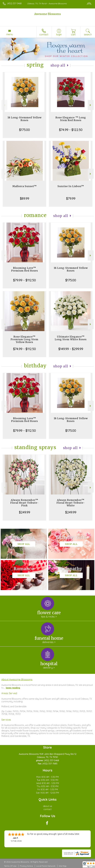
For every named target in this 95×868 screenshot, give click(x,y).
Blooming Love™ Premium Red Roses (25, 269)
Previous (4, 105)
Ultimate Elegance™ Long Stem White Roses (71, 338)
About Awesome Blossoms (17, 679)
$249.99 (25, 512)
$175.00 (24, 130)
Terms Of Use (10, 866)
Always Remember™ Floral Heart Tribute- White (71, 503)
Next (91, 105)
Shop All (58, 65)
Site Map (63, 866)
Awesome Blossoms (47, 14)
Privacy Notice (26, 866)
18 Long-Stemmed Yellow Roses (25, 119)
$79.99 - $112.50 (24, 280)
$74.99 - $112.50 (24, 349)
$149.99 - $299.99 (71, 349)
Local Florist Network (46, 866)
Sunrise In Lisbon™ (71, 186)
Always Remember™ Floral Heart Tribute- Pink (25, 503)
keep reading (13, 688)
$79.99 (71, 198)
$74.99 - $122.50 (71, 130)
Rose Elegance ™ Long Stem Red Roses (71, 119)
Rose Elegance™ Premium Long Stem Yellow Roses (24, 339)
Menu (10, 34)
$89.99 (25, 198)
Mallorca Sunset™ (25, 186)
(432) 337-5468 (14, 3)
